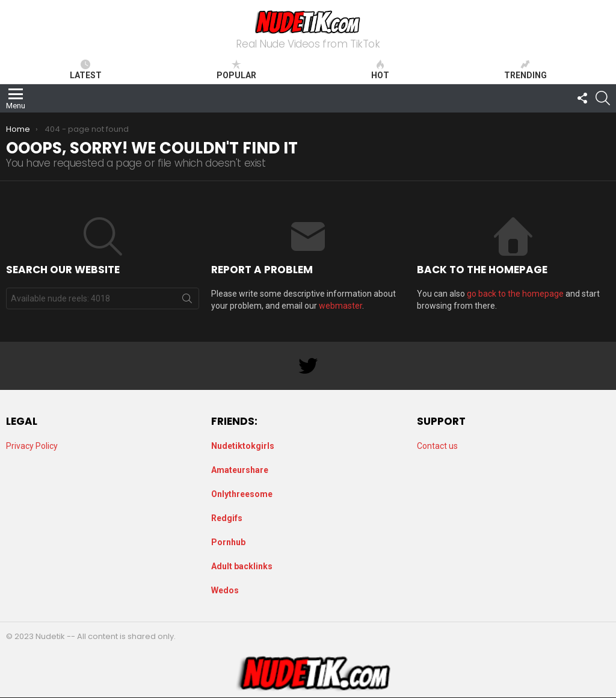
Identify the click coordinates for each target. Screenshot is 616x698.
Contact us (437, 446)
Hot (380, 70)
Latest (86, 70)
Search (187, 301)
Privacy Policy (32, 446)
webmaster (340, 306)
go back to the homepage (515, 294)
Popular (236, 70)
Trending (525, 70)
